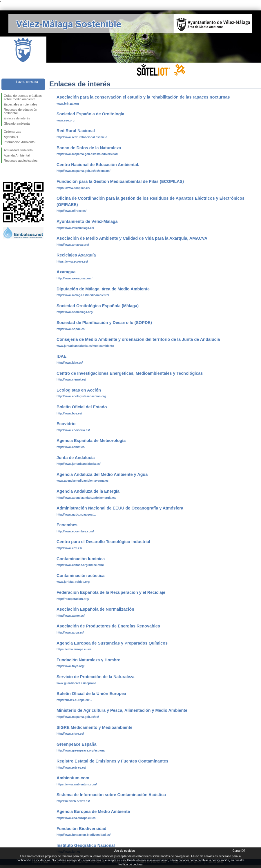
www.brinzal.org (68, 104)
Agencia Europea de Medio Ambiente (93, 811)
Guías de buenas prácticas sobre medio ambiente (23, 97)
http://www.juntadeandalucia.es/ (79, 464)
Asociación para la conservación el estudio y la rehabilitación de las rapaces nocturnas (143, 97)
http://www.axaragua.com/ (75, 278)
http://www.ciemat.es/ (71, 380)
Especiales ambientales (21, 104)
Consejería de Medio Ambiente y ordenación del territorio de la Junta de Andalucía (138, 339)
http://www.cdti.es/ (69, 548)
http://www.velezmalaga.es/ (75, 228)
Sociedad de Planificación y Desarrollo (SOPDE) (104, 323)
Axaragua (66, 272)
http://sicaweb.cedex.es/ (73, 801)
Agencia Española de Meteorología (91, 441)
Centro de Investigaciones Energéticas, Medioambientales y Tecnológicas (130, 373)
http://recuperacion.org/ (73, 599)
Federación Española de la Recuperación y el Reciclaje (111, 592)
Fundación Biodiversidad (81, 829)
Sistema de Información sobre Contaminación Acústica (111, 795)
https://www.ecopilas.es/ (73, 188)
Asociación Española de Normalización (95, 609)
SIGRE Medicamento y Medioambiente (94, 727)
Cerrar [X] (239, 851)
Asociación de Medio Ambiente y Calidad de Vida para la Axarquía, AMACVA (132, 238)
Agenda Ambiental (17, 155)
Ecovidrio (66, 424)
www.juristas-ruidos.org (73, 582)
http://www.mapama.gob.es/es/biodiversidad (87, 154)
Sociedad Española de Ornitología (90, 114)
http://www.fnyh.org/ (70, 666)
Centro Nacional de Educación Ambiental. (98, 165)
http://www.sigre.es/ (70, 734)
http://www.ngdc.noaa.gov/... (76, 515)
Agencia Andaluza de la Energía (88, 491)
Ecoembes (67, 525)
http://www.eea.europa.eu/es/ (76, 818)
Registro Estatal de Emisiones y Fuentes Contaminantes (112, 761)
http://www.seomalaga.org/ (75, 312)
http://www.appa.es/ (70, 633)
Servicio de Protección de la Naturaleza (96, 677)
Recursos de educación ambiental (20, 111)
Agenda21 (11, 137)
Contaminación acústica (81, 576)
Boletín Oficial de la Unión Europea (91, 694)
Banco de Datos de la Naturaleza (89, 148)
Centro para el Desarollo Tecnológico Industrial (103, 542)
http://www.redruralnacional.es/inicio (82, 137)
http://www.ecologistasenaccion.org (81, 396)
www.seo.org (66, 120)
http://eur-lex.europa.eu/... (74, 700)
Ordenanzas (12, 132)
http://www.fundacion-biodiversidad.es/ (84, 835)
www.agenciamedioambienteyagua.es (83, 481)
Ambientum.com (73, 778)
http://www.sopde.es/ (71, 329)
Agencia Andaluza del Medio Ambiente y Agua (102, 474)
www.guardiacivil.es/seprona (76, 683)
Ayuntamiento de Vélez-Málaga (87, 221)
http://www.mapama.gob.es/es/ (78, 717)
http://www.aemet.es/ (71, 447)
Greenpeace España (77, 744)
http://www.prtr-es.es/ (71, 768)
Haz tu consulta (27, 82)
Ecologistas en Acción (79, 390)
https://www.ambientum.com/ (77, 784)
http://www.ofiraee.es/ (71, 211)
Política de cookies (130, 864)
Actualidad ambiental (19, 150)
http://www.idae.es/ (70, 363)
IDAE (61, 356)
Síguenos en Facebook (5, 172)
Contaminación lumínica (81, 559)
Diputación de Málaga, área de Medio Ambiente (103, 289)
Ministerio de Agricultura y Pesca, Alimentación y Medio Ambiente (122, 710)
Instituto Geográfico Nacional (86, 845)
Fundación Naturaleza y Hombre (88, 660)
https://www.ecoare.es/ (72, 262)
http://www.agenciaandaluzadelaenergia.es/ (86, 498)
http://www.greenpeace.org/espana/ (81, 750)
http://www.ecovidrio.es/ (73, 430)
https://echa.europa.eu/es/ (74, 649)
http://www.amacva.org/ (73, 245)
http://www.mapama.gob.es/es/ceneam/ (84, 171)
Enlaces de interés (17, 118)
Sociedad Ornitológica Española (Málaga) (98, 306)
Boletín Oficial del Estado (82, 407)
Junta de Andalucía (76, 458)
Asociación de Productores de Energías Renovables (108, 626)
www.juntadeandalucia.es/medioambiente (85, 346)
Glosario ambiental (17, 123)
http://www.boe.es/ (69, 413)
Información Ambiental (20, 142)
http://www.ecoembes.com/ (75, 531)
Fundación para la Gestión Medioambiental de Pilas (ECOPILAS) (120, 181)
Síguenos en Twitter (14, 172)
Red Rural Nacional (76, 131)
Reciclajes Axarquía (76, 255)
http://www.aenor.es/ (71, 616)
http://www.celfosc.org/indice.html (80, 565)
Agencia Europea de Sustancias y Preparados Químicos (112, 643)
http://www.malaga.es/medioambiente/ (83, 295)
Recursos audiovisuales (21, 161)
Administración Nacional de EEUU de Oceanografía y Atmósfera (120, 508)
